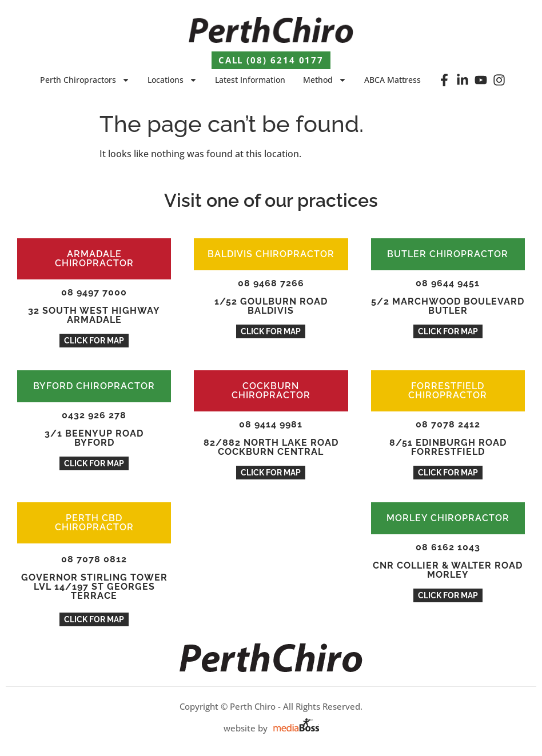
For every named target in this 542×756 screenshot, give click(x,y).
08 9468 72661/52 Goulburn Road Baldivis (271, 297)
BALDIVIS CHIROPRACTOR (271, 254)
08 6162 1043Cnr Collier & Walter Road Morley (448, 561)
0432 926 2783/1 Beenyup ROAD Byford (94, 429)
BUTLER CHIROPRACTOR (448, 254)
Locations (172, 80)
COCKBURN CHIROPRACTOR (271, 391)
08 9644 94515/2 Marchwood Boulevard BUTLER (448, 297)
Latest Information (250, 80)
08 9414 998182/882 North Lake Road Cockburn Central (271, 438)
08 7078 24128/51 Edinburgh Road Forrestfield (448, 438)
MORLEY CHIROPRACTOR (448, 518)
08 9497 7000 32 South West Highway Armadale (94, 306)
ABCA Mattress (392, 80)
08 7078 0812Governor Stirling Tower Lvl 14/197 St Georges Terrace (94, 577)
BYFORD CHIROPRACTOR (94, 386)
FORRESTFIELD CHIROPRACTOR (448, 391)
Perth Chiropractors (85, 80)
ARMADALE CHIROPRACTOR (94, 259)
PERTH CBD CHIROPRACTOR (94, 523)
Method (325, 80)
